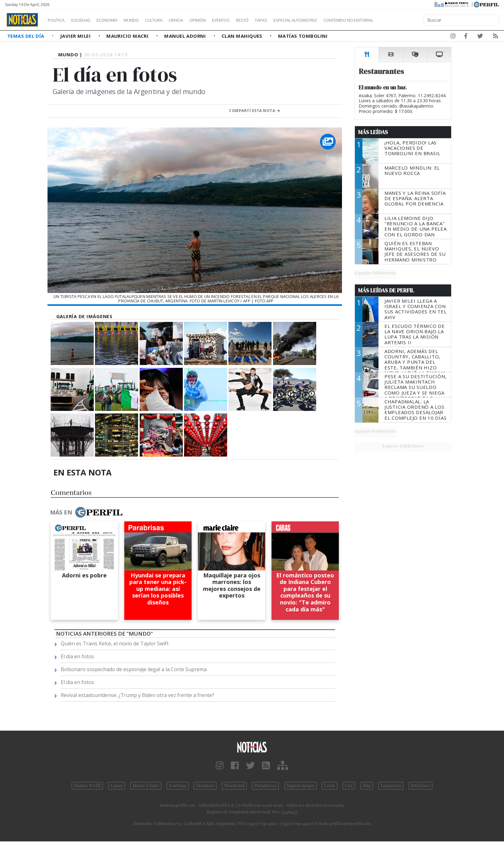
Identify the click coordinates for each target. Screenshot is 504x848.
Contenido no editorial (402, 20)
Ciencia (198, 20)
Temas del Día (26, 36)
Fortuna (178, 786)
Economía (118, 20)
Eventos (251, 20)
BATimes (420, 786)
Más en (86, 512)
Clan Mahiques (243, 36)
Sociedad (87, 20)
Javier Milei (76, 36)
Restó (275, 20)
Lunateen (391, 786)
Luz (349, 786)
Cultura (172, 20)
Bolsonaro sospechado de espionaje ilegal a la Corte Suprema (134, 669)
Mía (367, 786)
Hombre (205, 786)
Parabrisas (265, 786)
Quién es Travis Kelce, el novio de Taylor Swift (115, 643)
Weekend (234, 786)
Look (330, 786)
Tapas (297, 20)
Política (59, 20)
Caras (117, 786)
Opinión (223, 20)
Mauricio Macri (128, 36)
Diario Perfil (87, 786)
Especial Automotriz (337, 20)
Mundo (146, 20)
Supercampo (301, 786)
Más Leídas (373, 132)
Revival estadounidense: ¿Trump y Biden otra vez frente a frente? (137, 695)
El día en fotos (77, 656)
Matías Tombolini (303, 36)
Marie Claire (146, 786)
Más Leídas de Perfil (386, 290)
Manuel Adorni (186, 36)
